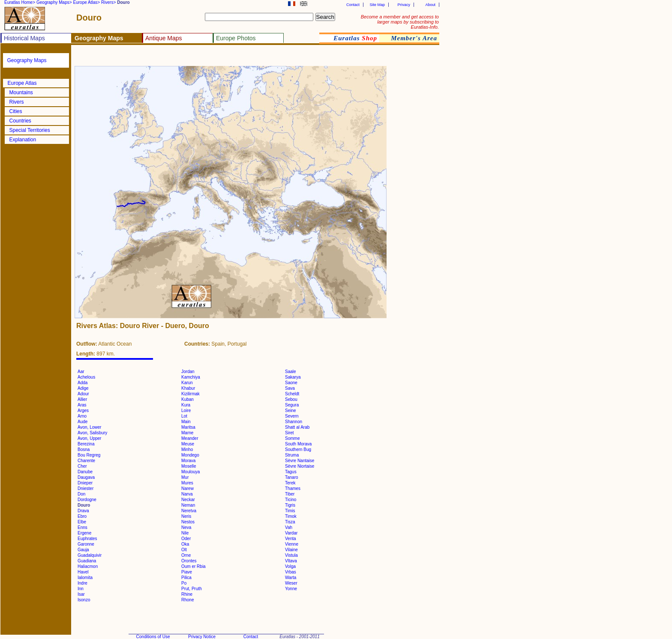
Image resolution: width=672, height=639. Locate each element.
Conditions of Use (153, 637)
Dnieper (85, 483)
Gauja (83, 550)
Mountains (21, 93)
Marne (187, 433)
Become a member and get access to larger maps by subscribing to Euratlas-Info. (400, 22)
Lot (184, 416)
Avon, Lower (89, 427)
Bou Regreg (89, 455)
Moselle (189, 466)
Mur (185, 477)
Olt (184, 550)
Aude (82, 422)
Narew (187, 488)
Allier (82, 399)
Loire (186, 411)
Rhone (187, 600)
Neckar (188, 500)
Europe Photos (236, 38)
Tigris (290, 505)
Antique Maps (164, 38)
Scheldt (292, 394)
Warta (291, 578)
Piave (187, 572)
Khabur (188, 388)
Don (81, 494)
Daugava (86, 477)
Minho (187, 449)
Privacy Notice (202, 637)
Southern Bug (298, 449)
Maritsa (188, 427)
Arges (83, 411)
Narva (187, 494)
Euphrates (87, 539)
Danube (85, 472)
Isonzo (84, 600)
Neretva (189, 511)
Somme (292, 438)
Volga (290, 566)
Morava (188, 461)
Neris (186, 516)
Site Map (377, 5)
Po (184, 583)
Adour (83, 394)
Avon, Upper (89, 438)
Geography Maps (27, 60)
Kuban (187, 399)
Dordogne (87, 500)
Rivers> (108, 2)
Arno (82, 416)
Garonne (86, 544)
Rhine (187, 594)
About (430, 5)
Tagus (291, 472)
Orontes (189, 561)
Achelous (86, 377)
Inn (81, 589)
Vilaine (291, 550)
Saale (291, 372)
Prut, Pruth (192, 589)
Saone (291, 383)
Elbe (82, 522)
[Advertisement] (177, 58)
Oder (186, 539)
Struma (292, 455)
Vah (289, 527)
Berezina (86, 444)
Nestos (188, 522)
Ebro (82, 516)
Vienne (292, 544)
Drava (83, 511)
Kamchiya (191, 377)
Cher (82, 466)
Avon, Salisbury (92, 433)
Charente (86, 461)
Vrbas (291, 572)
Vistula (291, 555)
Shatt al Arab (297, 427)
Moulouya (190, 472)
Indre (82, 583)
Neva (186, 527)
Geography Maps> (54, 2)
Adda (82, 383)
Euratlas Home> (20, 2)
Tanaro (292, 477)
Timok (291, 516)
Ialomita (85, 578)
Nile (185, 533)
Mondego (190, 455)
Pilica (186, 578)
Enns (82, 527)
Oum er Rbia (193, 566)
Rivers (17, 102)
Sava (290, 388)
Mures (187, 483)
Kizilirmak (190, 394)
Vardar (291, 533)
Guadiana (87, 561)
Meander (190, 438)
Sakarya (293, 377)
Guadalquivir (90, 555)
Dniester (85, 488)
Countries (20, 121)
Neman (188, 505)
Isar (81, 594)
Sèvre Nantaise (300, 461)
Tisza (290, 522)
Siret (289, 433)
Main (186, 422)
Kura (186, 405)
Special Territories (30, 130)
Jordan (188, 372)
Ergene (84, 533)
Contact (353, 5)
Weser (291, 583)
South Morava (298, 444)
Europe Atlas (22, 83)
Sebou (291, 399)
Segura (292, 405)
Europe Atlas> (87, 2)
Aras (82, 405)
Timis (290, 511)
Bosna (84, 449)
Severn (292, 416)
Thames (293, 488)
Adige (83, 388)
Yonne (291, 589)
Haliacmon (88, 566)
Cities (16, 111)
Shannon (294, 422)
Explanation (23, 140)
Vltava (291, 561)
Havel (83, 572)
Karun (187, 383)
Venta (291, 539)
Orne (186, 555)
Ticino (291, 500)
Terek (290, 483)
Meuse (188, 444)
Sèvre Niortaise (300, 466)
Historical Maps (24, 38)
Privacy (404, 5)
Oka (185, 544)
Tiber (290, 494)
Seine (291, 411)
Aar (81, 372)
